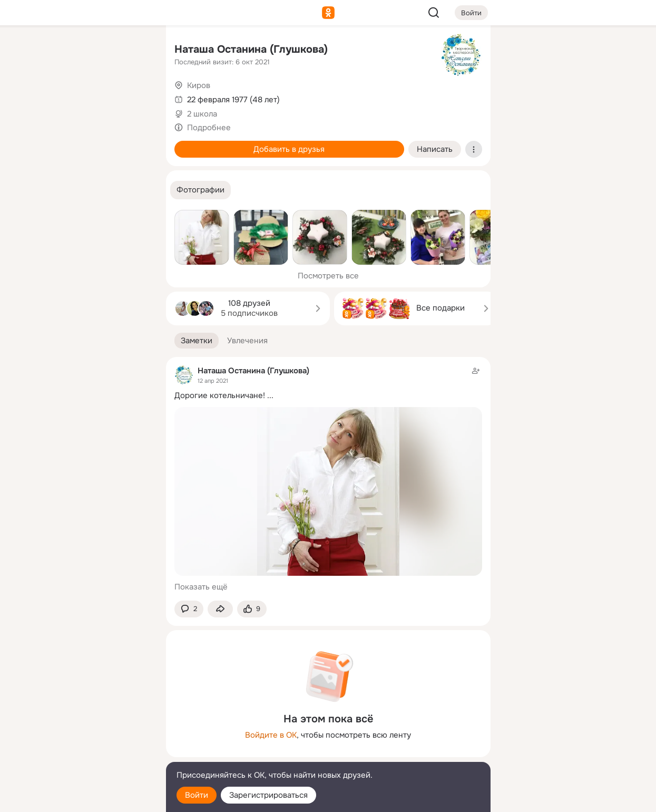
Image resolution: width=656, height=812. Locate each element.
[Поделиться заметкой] (220, 609)
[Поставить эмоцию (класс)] (252, 609)
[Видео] (134, 97)
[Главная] (42, 51)
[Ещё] (88, 731)
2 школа (202, 114)
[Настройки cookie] (88, 798)
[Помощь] (42, 190)
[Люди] (87, 97)
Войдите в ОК (271, 735)
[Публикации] (42, 97)
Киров (199, 85)
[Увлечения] (87, 51)
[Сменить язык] (88, 753)
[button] (200, 190)
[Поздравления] (87, 143)
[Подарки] (42, 143)
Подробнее (209, 128)
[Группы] (134, 51)
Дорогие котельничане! (220, 395)
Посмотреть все (328, 276)
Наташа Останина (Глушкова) (251, 49)
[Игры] (134, 143)
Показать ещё (201, 587)
